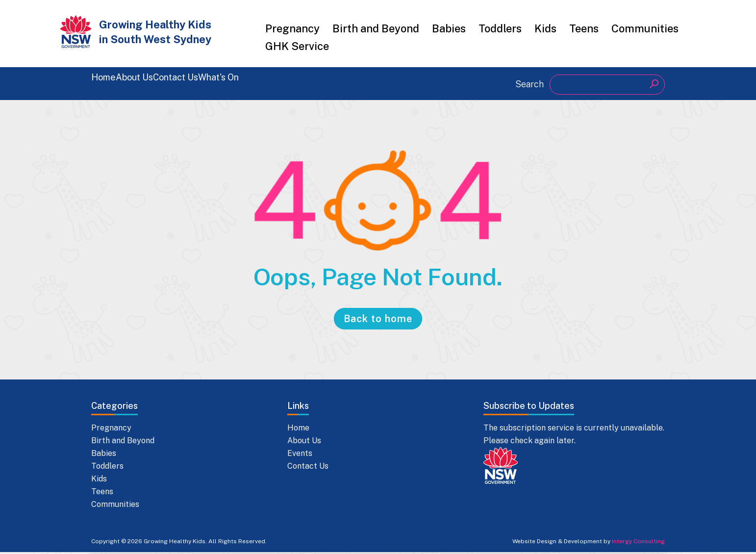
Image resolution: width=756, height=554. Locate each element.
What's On (305, 83)
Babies (449, 28)
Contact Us (233, 83)
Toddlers (500, 28)
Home (107, 83)
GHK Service (297, 46)
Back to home (378, 321)
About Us (164, 83)
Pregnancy (292, 28)
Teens (584, 28)
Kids (545, 28)
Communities (645, 28)
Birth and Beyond (376, 28)
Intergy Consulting (638, 543)
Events (300, 455)
